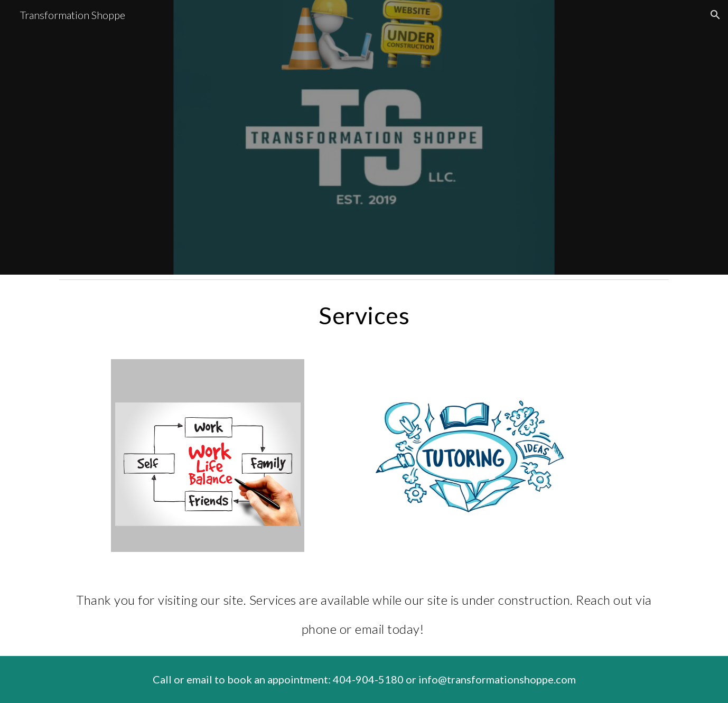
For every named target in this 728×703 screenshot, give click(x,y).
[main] (364, 315)
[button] (715, 15)
